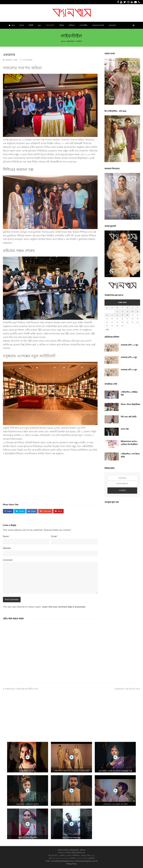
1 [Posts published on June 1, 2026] (117, 311)
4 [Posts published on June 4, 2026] (132, 311)
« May (107, 330)
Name (6, 536)
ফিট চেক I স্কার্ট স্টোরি (129, 417)
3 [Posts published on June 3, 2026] (127, 311)
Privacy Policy (71, 864)
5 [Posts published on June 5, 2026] (138, 311)
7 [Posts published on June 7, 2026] (112, 315)
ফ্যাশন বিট (125, 429)
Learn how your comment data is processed (64, 607)
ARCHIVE (71, 41)
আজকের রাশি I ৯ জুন (129, 357)
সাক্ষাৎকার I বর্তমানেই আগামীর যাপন (21, 689)
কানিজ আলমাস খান (78, 853)
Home (63, 41)
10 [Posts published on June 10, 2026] (127, 315)
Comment (8, 560)
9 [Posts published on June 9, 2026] (122, 315)
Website (7, 548)
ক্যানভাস (82, 850)
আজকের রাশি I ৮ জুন (129, 370)
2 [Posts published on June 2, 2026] (122, 311)
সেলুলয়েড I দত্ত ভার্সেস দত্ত (127, 689)
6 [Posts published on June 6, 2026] (107, 315)
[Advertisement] (50, 478)
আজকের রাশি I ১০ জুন (129, 345)
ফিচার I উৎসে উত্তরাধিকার (130, 404)
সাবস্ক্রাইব (122, 490)
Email (55, 536)
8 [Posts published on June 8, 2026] (117, 315)
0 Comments (28, 60)
